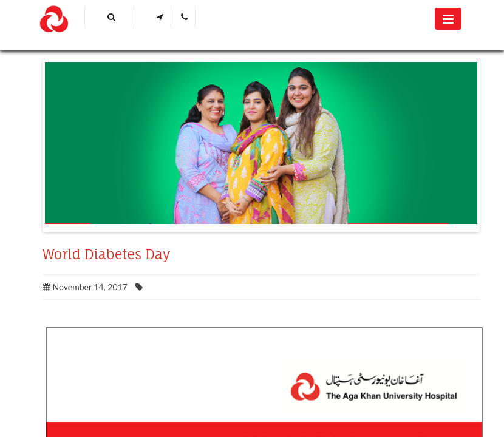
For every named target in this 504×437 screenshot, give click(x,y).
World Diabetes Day (106, 254)
